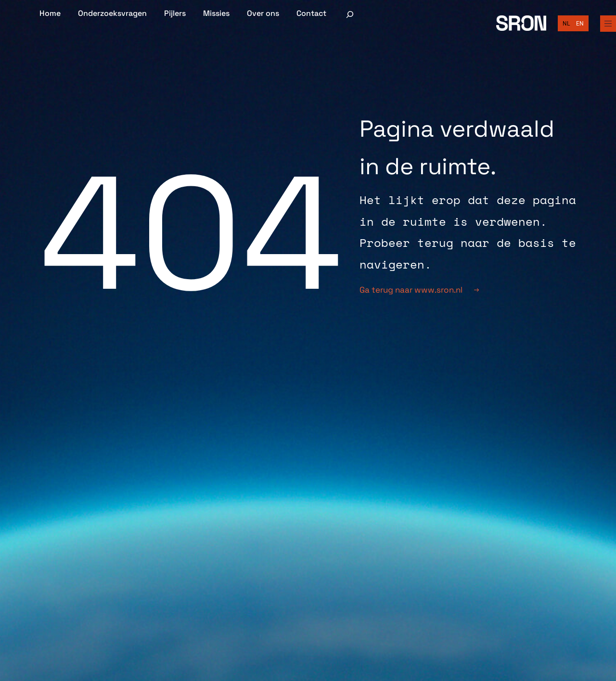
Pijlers (175, 13)
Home (50, 13)
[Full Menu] (608, 24)
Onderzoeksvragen (112, 13)
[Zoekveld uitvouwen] (350, 14)
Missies (216, 13)
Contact (311, 13)
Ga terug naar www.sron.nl (419, 290)
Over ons (263, 13)
